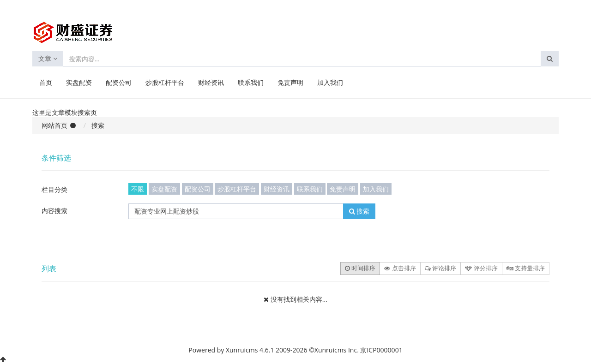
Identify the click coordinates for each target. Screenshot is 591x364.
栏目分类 (54, 189)
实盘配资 (79, 82)
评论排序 (440, 268)
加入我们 (330, 82)
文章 (48, 58)
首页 (46, 82)
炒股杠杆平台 (165, 82)
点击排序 (400, 268)
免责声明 (290, 82)
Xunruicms (242, 350)
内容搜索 (54, 211)
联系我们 (251, 82)
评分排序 (481, 268)
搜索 (359, 211)
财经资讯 (211, 82)
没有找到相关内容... (299, 299)
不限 (138, 189)
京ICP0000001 (381, 350)
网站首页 (54, 125)
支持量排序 (526, 268)
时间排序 (360, 268)
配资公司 (119, 82)
